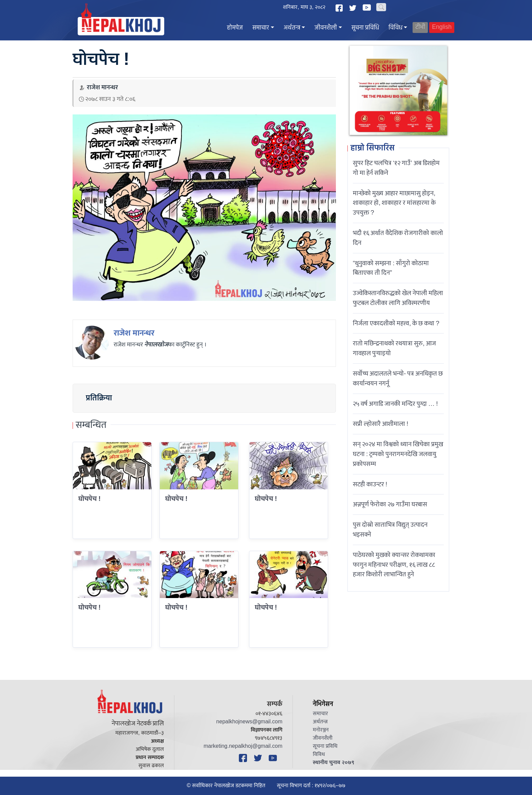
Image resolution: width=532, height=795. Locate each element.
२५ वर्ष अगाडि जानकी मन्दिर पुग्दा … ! (395, 404)
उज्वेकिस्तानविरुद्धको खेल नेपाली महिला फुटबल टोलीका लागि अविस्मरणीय (398, 298)
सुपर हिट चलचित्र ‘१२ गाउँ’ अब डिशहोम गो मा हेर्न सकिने (396, 168)
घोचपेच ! (266, 499)
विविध (395, 28)
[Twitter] (354, 8)
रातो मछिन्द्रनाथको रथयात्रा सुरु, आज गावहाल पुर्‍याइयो (394, 348)
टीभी (420, 27)
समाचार (261, 28)
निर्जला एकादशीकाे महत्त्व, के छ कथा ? (396, 323)
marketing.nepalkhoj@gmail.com (243, 746)
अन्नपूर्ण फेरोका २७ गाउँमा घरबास (390, 504)
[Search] (381, 7)
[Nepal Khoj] (121, 26)
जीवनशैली (326, 28)
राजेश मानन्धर (134, 333)
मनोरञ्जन (321, 730)
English (442, 27)
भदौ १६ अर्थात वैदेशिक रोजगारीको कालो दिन (398, 238)
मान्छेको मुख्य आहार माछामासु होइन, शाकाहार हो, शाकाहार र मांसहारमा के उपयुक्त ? (394, 203)
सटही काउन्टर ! (370, 484)
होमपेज (235, 28)
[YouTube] (368, 7)
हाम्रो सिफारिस (373, 148)
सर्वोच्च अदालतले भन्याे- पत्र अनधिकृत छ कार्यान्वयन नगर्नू (398, 378)
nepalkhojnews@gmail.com (249, 722)
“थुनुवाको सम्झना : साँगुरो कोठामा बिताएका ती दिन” (391, 268)
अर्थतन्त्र (292, 28)
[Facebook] (340, 8)
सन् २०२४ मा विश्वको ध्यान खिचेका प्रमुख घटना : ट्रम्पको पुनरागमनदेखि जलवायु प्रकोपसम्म (398, 454)
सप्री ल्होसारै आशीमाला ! (381, 424)
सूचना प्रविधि (365, 28)
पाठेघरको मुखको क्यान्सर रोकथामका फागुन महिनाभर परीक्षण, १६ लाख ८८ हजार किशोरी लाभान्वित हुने (394, 565)
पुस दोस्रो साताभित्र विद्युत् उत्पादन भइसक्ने (390, 530)
